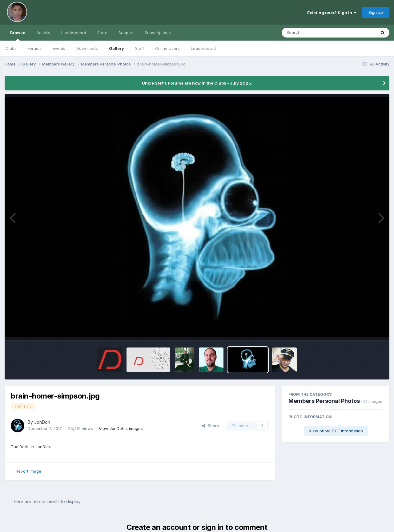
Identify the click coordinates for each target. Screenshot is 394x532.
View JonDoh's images (121, 428)
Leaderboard (203, 48)
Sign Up (376, 12)
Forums (35, 48)
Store (102, 33)
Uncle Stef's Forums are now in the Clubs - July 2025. (197, 83)
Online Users (167, 48)
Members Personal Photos (324, 401)
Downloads (87, 48)
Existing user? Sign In (332, 13)
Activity (43, 33)
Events (59, 48)
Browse (18, 35)
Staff (140, 48)
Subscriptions (158, 33)
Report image (28, 471)
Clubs (11, 48)
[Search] (312, 33)
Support (126, 33)
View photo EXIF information (336, 431)
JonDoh (42, 422)
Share (211, 426)
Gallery (117, 48)
